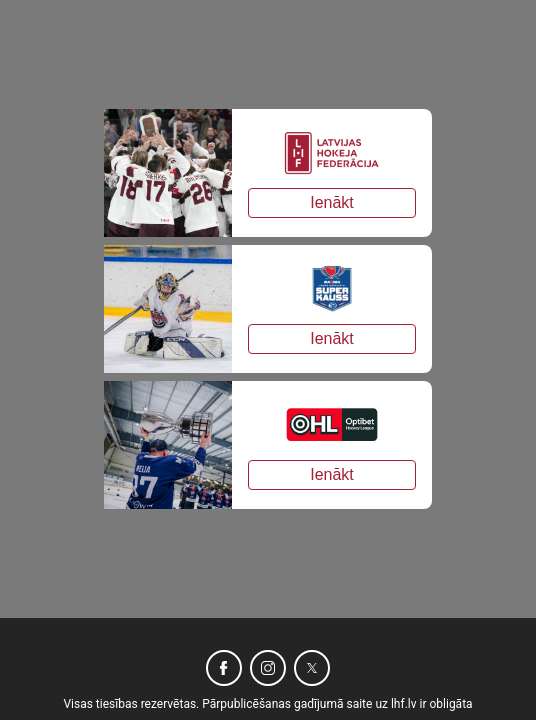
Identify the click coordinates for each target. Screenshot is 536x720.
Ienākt (332, 202)
